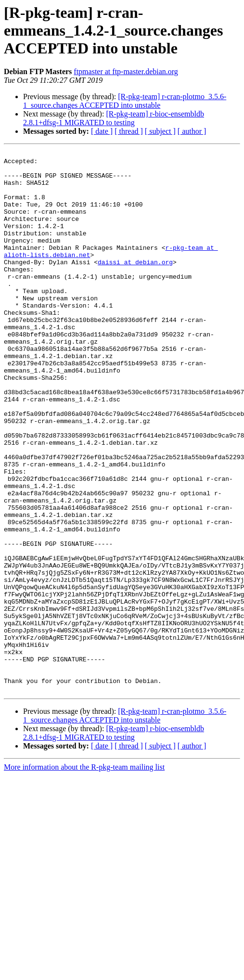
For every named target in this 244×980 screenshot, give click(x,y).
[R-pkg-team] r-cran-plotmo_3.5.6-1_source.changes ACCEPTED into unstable (125, 101)
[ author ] (192, 131)
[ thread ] (129, 131)
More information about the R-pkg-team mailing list (84, 875)
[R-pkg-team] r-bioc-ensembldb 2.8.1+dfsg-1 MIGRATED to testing (114, 118)
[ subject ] (160, 131)
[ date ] (102, 131)
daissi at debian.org (135, 285)
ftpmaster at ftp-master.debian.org (126, 71)
